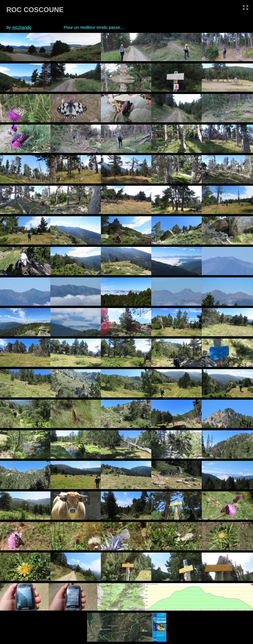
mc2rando (22, 27)
